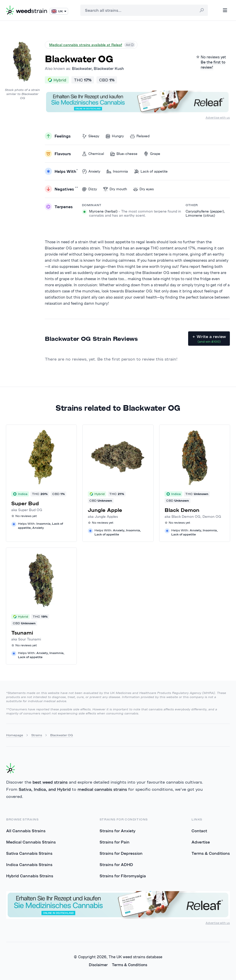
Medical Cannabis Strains (31, 842)
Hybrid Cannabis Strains (30, 876)
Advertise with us (218, 117)
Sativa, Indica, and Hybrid (45, 789)
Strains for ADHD (116, 865)
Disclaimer (98, 965)
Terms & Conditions (211, 853)
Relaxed (140, 136)
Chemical (93, 154)
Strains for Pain (115, 842)
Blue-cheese (124, 154)
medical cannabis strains (102, 789)
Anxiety (91, 171)
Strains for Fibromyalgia (123, 876)
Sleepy (91, 136)
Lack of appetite (151, 171)
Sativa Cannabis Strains (29, 853)
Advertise (201, 842)
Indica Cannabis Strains (29, 865)
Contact (199, 831)
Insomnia (117, 171)
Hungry (115, 136)
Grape (152, 154)
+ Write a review (209, 339)
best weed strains (50, 782)
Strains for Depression (121, 853)
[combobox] (144, 10)
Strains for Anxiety (117, 831)
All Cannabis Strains (26, 831)
